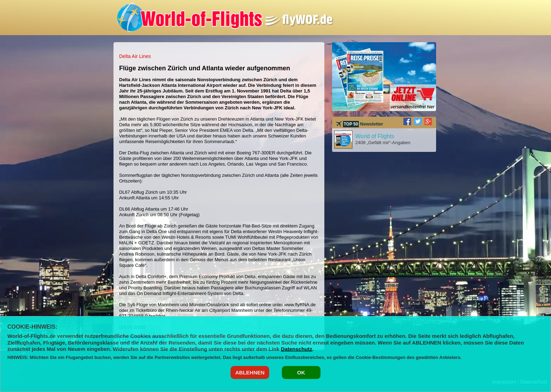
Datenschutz (296, 349)
